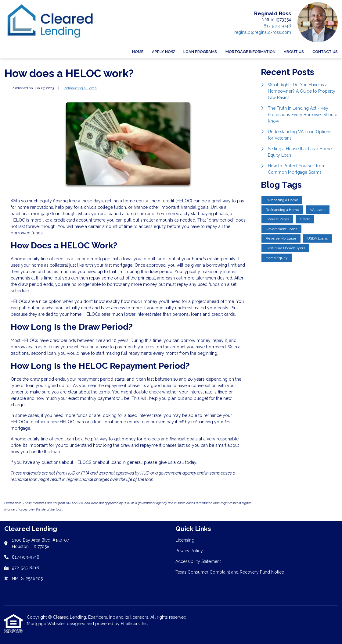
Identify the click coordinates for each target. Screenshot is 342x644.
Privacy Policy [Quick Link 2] (189, 551)
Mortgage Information (250, 52)
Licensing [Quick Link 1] (185, 540)
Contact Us (325, 52)
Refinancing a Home (80, 88)
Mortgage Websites (47, 624)
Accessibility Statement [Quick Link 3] (198, 561)
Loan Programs (200, 52)
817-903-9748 (277, 26)
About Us (294, 52)
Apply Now (163, 52)
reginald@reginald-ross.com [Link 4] (263, 32)
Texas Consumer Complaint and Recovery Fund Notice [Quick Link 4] (230, 572)
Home (138, 52)
